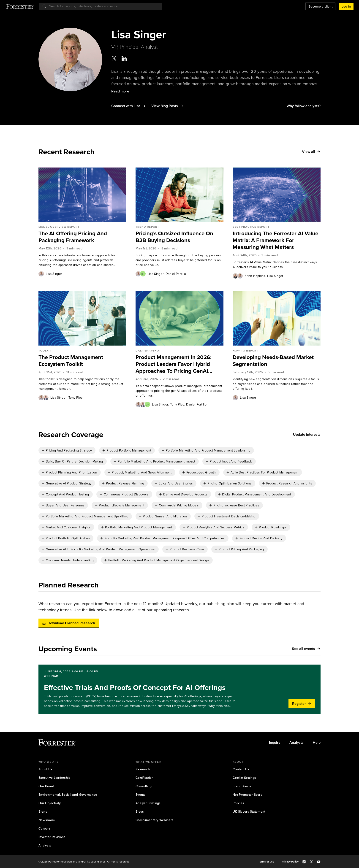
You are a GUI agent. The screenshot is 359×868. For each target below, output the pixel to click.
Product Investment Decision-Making (229, 516)
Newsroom (47, 820)
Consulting (144, 786)
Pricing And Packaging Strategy (69, 450)
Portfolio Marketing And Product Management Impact (156, 461)
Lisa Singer (54, 274)
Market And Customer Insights (68, 527)
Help (317, 743)
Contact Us (241, 769)
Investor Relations (52, 837)
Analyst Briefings (148, 803)
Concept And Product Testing (67, 494)
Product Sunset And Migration (165, 516)
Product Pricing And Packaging (241, 549)
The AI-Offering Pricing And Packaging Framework (73, 237)
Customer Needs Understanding (70, 560)
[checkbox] (67, 450)
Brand (43, 812)
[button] (346, 6)
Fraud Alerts (242, 786)
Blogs (140, 812)
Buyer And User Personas (65, 505)
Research (143, 769)
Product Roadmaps (273, 527)
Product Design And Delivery (261, 538)
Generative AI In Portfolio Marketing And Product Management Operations (100, 549)
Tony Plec (76, 398)
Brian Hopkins (255, 276)
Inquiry (275, 743)
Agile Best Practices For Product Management (264, 472)
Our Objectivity (50, 803)
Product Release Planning (125, 483)
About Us (45, 769)
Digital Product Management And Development (257, 494)
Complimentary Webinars (154, 820)
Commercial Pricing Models (179, 505)
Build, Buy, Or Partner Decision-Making (74, 461)
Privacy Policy (290, 862)
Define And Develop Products (185, 494)
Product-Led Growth (201, 472)
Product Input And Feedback (231, 461)
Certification (145, 778)
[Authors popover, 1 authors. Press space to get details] (41, 274)
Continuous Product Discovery (126, 494)
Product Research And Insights (289, 483)
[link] (82, 237)
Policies (238, 803)
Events (141, 795)
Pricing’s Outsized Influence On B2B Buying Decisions (174, 237)
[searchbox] (102, 6)
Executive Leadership (54, 778)
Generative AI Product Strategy (69, 483)
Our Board (46, 786)
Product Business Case (187, 549)
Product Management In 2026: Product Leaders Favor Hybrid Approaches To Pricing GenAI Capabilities (174, 364)
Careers (45, 829)
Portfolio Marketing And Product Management (139, 527)
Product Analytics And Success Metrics (216, 527)
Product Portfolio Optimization (68, 538)
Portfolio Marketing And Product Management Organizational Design (159, 560)
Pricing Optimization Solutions (229, 483)
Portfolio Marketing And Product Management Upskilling (87, 516)
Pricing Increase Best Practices (236, 505)
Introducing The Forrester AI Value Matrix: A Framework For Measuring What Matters (275, 240)
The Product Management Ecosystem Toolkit (71, 361)
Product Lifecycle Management (122, 505)
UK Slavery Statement (249, 812)
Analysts (296, 743)
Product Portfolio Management (129, 450)
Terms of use (266, 862)
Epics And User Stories (176, 483)
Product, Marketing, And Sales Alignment (142, 472)
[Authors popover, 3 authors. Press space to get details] (143, 404)
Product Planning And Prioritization (71, 472)
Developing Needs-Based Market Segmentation (273, 361)
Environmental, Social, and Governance (68, 795)
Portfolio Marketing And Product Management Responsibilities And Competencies (165, 538)
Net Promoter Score (247, 795)
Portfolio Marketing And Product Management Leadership (208, 450)
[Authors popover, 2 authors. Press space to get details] (141, 274)
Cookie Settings (244, 778)
